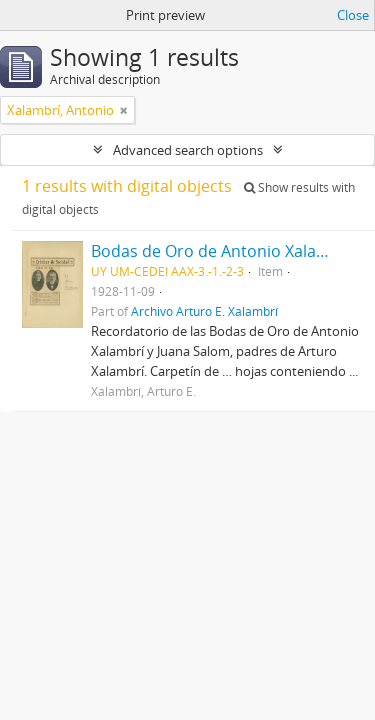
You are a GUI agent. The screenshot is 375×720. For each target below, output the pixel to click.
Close (353, 15)
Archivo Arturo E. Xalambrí (204, 311)
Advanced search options (188, 150)
